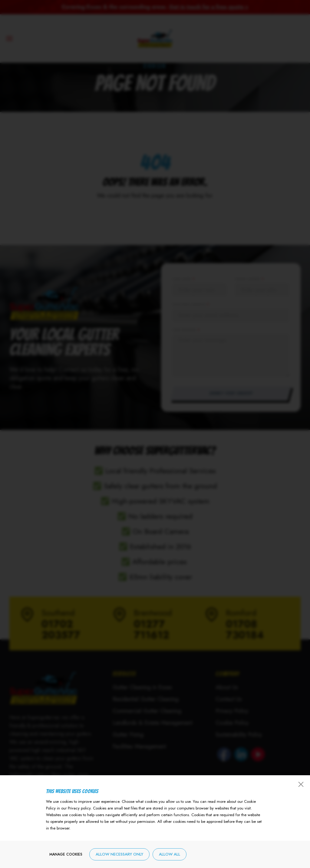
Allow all (170, 856)
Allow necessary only (119, 856)
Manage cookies (66, 856)
